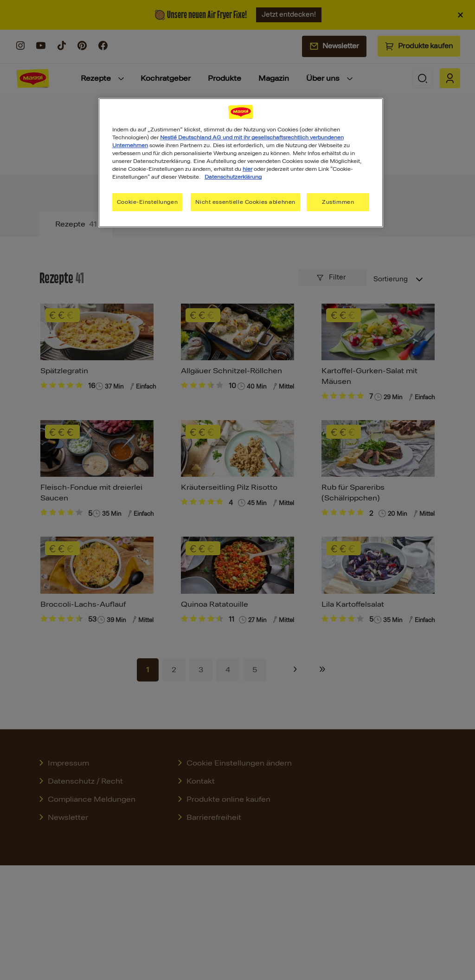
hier (247, 169)
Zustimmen (338, 202)
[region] (241, 163)
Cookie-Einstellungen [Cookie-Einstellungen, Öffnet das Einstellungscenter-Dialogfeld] (147, 202)
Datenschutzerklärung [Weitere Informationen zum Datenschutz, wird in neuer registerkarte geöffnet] (233, 177)
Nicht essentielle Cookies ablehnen (245, 202)
